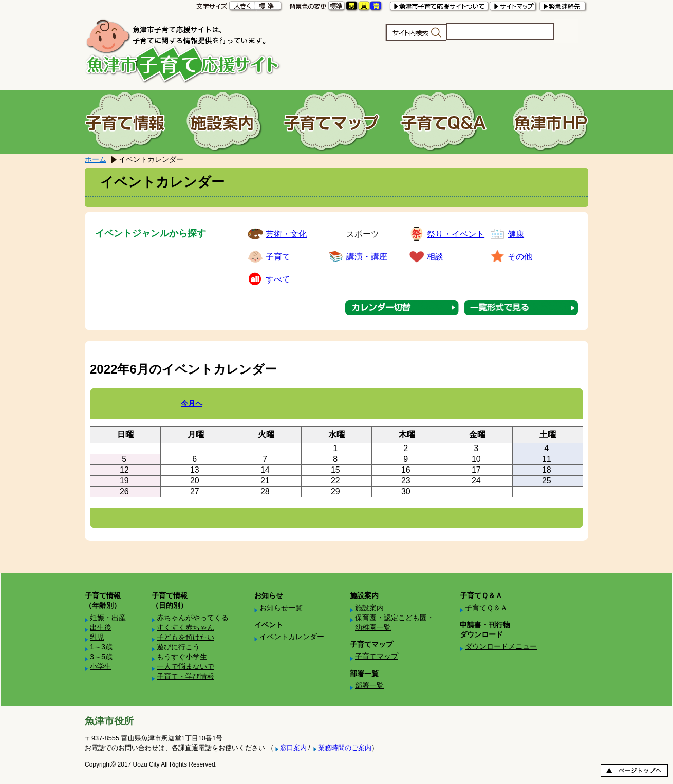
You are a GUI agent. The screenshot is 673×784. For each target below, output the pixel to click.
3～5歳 (101, 657)
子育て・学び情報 (185, 676)
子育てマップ (377, 656)
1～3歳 (101, 647)
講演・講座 (367, 257)
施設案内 (369, 608)
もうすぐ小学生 (182, 657)
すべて (278, 279)
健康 (516, 234)
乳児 (97, 637)
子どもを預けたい (185, 637)
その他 (520, 257)
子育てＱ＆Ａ (486, 608)
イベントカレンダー (292, 637)
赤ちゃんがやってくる (193, 618)
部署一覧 (369, 685)
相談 (435, 257)
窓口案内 (293, 748)
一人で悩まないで (185, 666)
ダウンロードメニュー (501, 646)
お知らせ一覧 (281, 608)
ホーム (96, 159)
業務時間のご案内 (345, 748)
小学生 (101, 666)
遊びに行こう (178, 647)
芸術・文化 (286, 234)
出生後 (101, 627)
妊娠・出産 (108, 618)
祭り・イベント (456, 234)
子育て (278, 257)
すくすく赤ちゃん (185, 627)
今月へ (192, 403)
